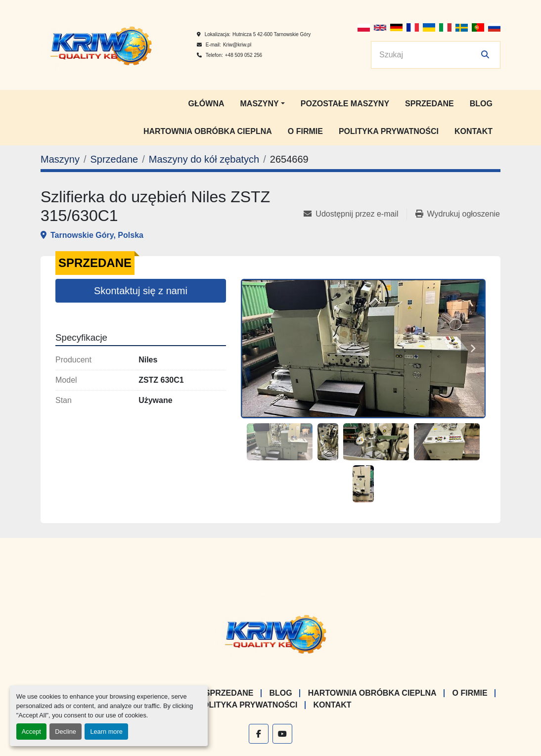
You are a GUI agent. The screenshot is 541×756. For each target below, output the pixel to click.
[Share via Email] (355, 214)
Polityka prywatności (389, 131)
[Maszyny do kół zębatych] (204, 159)
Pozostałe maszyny (345, 104)
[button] (263, 104)
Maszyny (260, 104)
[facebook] (259, 734)
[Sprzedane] (114, 159)
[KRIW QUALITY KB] (271, 633)
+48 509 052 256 (244, 55)
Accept (31, 732)
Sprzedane (429, 104)
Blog (481, 104)
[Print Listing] (458, 214)
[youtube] (282, 734)
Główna (206, 104)
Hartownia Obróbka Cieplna (208, 131)
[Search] (429, 55)
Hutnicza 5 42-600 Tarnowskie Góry (271, 34)
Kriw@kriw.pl (237, 45)
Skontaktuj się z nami (141, 291)
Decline (66, 732)
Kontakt (473, 131)
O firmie (305, 131)
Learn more (106, 732)
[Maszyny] (60, 159)
